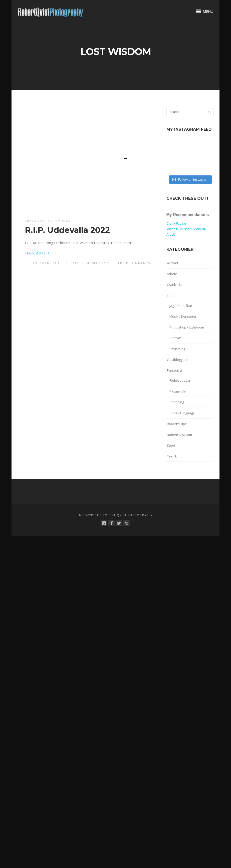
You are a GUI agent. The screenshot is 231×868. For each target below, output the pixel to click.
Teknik (172, 456)
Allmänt (173, 263)
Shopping (177, 402)
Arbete (172, 274)
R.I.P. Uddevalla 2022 (67, 230)
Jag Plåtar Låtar (181, 306)
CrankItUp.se (176, 223)
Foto (75, 263)
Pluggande (178, 391)
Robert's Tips (177, 424)
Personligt (175, 370)
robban (63, 221)
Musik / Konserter (104, 263)
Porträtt (175, 338)
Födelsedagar (180, 380)
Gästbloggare (177, 360)
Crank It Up (51, 263)
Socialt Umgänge (182, 413)
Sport (171, 445)
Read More (37, 253)
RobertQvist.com (179, 435)
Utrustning (177, 349)
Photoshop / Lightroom (187, 327)
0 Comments (138, 263)
